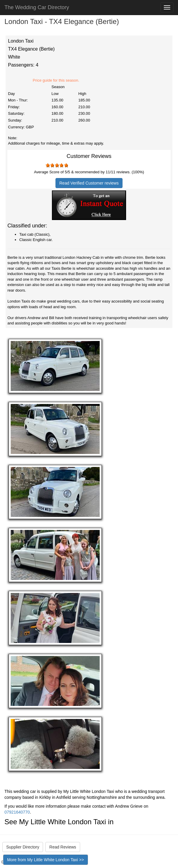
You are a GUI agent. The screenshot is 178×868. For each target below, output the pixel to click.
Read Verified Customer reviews (89, 183)
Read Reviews (63, 847)
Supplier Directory (23, 847)
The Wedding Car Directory (37, 7)
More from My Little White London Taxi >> (46, 860)
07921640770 (17, 812)
